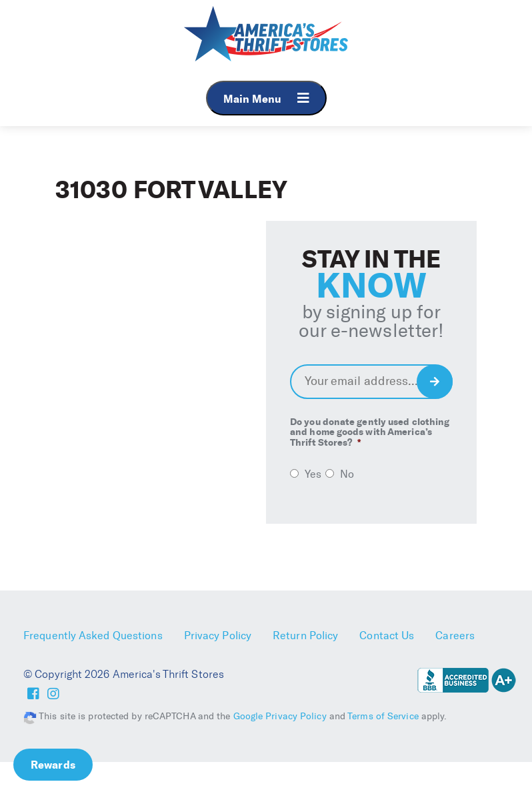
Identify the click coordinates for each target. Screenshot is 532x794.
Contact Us (387, 636)
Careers (455, 636)
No (347, 474)
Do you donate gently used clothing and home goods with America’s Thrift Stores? (370, 432)
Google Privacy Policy (280, 716)
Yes (313, 474)
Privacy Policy (218, 636)
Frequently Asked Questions (93, 636)
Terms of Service (383, 716)
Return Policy (305, 636)
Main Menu (266, 98)
